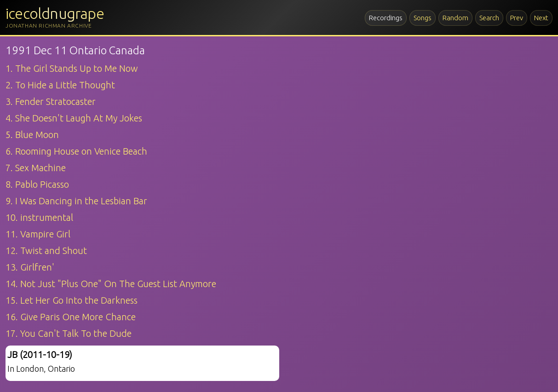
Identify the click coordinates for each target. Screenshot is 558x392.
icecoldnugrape (55, 13)
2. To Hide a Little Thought (60, 85)
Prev (517, 18)
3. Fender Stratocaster (51, 101)
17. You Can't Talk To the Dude (69, 333)
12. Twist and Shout (46, 251)
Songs (423, 18)
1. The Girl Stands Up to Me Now (72, 68)
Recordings (386, 18)
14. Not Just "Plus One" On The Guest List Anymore (111, 284)
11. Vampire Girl (38, 234)
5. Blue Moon (32, 135)
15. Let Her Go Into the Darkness (72, 300)
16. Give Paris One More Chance (71, 317)
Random (455, 18)
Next (541, 18)
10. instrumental (39, 217)
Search (489, 18)
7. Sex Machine (36, 168)
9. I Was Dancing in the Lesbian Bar (76, 201)
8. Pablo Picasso (37, 184)
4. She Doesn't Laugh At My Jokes (74, 118)
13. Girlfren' (30, 267)
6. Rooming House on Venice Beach (76, 151)
